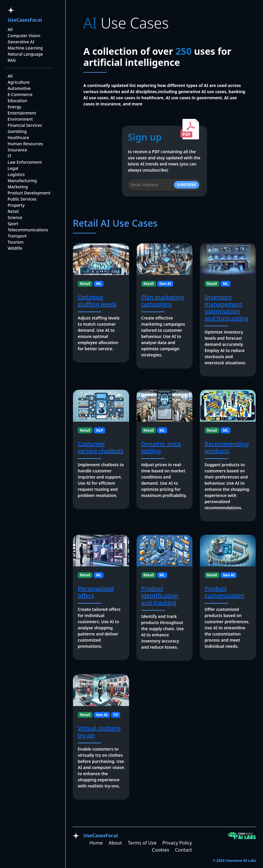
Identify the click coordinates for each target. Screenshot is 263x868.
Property (16, 205)
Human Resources (25, 144)
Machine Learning (25, 48)
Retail (13, 211)
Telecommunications (28, 230)
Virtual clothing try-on (99, 732)
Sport (13, 224)
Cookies (161, 850)
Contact (184, 850)
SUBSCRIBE (186, 185)
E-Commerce (20, 94)
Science (15, 217)
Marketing (18, 187)
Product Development (29, 193)
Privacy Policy (177, 843)
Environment (20, 119)
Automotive (19, 88)
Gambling (17, 131)
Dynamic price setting (161, 447)
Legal (13, 168)
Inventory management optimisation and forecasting (226, 308)
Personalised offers (96, 592)
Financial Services (25, 125)
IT (10, 156)
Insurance (17, 150)
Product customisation (224, 592)
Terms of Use (142, 843)
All (10, 29)
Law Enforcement (25, 162)
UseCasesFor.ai (25, 20)
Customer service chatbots (101, 447)
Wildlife (15, 248)
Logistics (16, 174)
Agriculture (19, 82)
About (115, 843)
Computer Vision (24, 36)
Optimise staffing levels (97, 301)
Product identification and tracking (160, 596)
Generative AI (21, 42)
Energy (14, 107)
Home (96, 843)
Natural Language (25, 54)
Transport (17, 236)
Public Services (22, 199)
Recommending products (227, 447)
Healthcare (18, 137)
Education (17, 101)
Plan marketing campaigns (163, 301)
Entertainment (22, 113)
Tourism (16, 242)
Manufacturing (22, 181)
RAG (12, 60)
